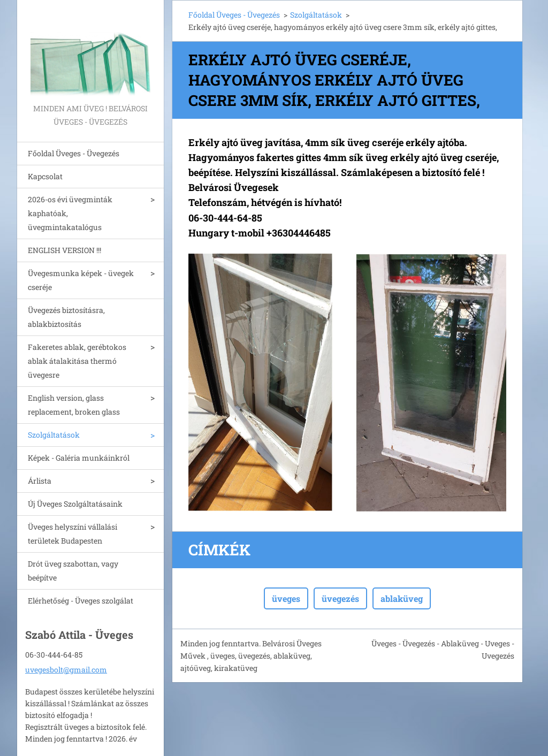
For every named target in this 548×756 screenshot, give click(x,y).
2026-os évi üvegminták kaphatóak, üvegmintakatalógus (70, 213)
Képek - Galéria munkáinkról (79, 458)
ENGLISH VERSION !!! (64, 250)
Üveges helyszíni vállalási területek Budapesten (73, 534)
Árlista (40, 481)
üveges (286, 598)
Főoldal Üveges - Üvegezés (74, 153)
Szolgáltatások (54, 435)
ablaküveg (402, 598)
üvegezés (340, 598)
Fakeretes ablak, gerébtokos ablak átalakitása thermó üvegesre (77, 361)
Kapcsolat (45, 176)
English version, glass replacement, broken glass (74, 405)
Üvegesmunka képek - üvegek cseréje (81, 280)
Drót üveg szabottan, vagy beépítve (73, 571)
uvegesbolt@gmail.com (66, 670)
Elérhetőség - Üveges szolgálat (81, 601)
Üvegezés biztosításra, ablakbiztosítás (66, 317)
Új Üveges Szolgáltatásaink (75, 504)
